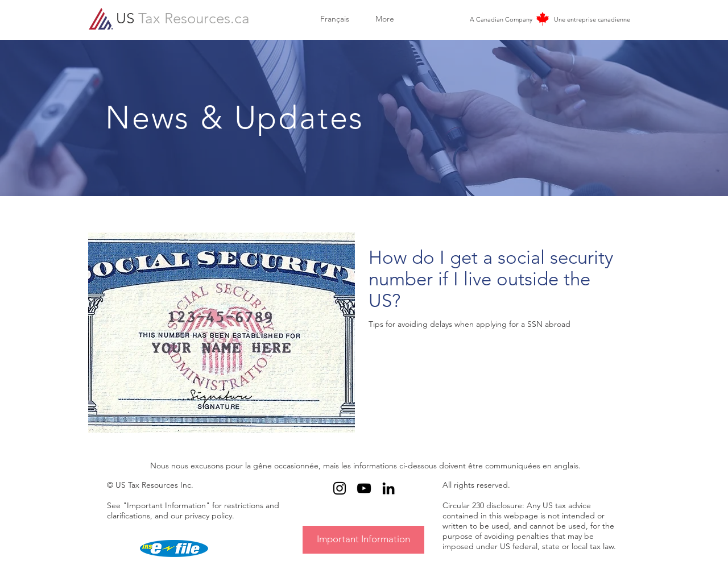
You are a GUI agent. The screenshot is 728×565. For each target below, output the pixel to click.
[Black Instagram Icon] (340, 488)
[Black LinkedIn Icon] (388, 488)
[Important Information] (363, 540)
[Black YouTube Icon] (364, 488)
